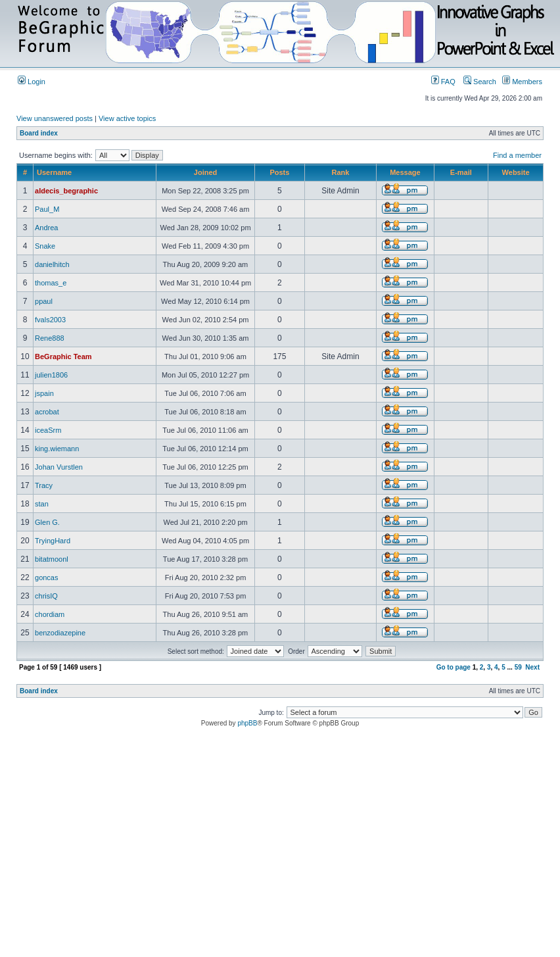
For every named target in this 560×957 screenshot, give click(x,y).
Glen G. (47, 522)
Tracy (44, 485)
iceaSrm (48, 430)
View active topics (127, 118)
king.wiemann (57, 449)
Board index (39, 133)
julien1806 (51, 375)
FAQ (443, 82)
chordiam (50, 614)
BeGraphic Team (63, 356)
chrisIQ (46, 596)
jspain (44, 393)
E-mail (461, 172)
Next (532, 667)
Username (54, 172)
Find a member (517, 155)
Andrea (46, 228)
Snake (45, 246)
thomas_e (51, 283)
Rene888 (50, 338)
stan (42, 504)
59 (518, 667)
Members (522, 82)
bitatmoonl (52, 559)
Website (516, 172)
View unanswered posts (55, 118)
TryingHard (53, 541)
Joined (205, 172)
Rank (340, 172)
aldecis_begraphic (66, 191)
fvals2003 (50, 320)
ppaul (44, 301)
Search (480, 82)
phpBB (247, 723)
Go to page (454, 667)
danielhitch (52, 264)
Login (32, 82)
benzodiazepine (60, 633)
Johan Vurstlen (59, 467)
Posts (279, 172)
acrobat (47, 412)
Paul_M (47, 209)
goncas (46, 577)
